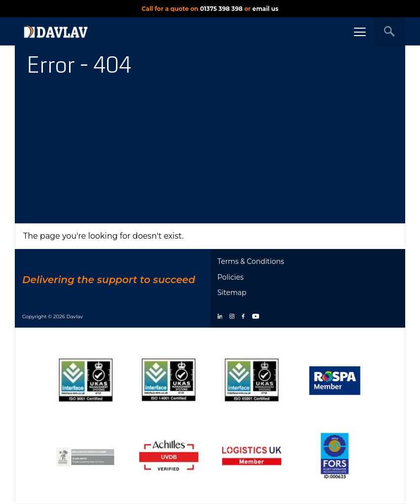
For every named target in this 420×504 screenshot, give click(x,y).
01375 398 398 (221, 9)
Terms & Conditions (251, 261)
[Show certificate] (86, 379)
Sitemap (232, 293)
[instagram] (232, 317)
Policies (231, 277)
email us (265, 9)
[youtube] (256, 317)
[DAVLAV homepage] (56, 31)
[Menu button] (360, 31)
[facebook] (243, 317)
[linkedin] (220, 317)
